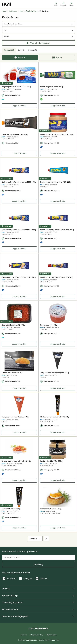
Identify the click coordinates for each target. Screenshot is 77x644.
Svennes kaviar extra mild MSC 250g (56, 182)
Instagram (25, 579)
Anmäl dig (38, 565)
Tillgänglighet (51, 635)
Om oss (38, 588)
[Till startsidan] (7, 4)
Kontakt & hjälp (38, 595)
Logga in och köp (19, 106)
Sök (56, 4)
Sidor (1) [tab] (21, 50)
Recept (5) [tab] (33, 50)
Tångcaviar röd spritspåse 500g (15, 417)
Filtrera (20, 57)
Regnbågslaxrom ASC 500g (13, 325)
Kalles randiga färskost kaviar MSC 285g (19, 230)
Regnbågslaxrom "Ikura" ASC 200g (16, 87)
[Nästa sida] (46, 538)
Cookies (24, 635)
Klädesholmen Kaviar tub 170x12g (55, 417)
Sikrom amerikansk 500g (12, 373)
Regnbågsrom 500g (49, 325)
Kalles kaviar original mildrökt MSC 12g (57, 277)
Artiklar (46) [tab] (9, 50)
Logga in (63, 4)
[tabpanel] (38, 300)
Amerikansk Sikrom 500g (51, 509)
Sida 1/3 (36, 538)
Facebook (9, 579)
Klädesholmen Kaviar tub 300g (15, 134)
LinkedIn (41, 579)
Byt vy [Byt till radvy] (57, 57)
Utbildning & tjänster (38, 602)
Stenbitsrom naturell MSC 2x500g (16, 461)
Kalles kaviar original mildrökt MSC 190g (57, 230)
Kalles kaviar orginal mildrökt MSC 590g (57, 134)
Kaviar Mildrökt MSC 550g (51, 461)
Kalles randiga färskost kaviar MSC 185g (19, 182)
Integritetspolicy (36, 635)
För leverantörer (38, 609)
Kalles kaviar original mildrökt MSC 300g (19, 277)
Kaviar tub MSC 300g (11, 509)
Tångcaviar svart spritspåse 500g (55, 373)
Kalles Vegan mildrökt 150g (52, 87)
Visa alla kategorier (38, 43)
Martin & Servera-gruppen (38, 616)
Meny (72, 4)
